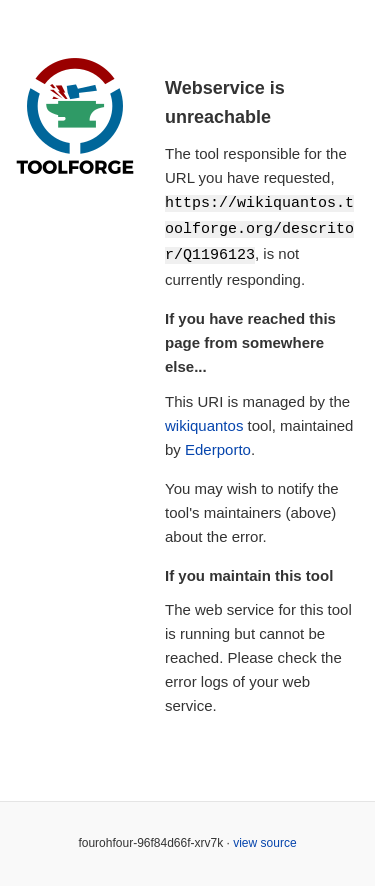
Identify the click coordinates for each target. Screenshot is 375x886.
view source (264, 840)
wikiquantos (204, 422)
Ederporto (218, 446)
